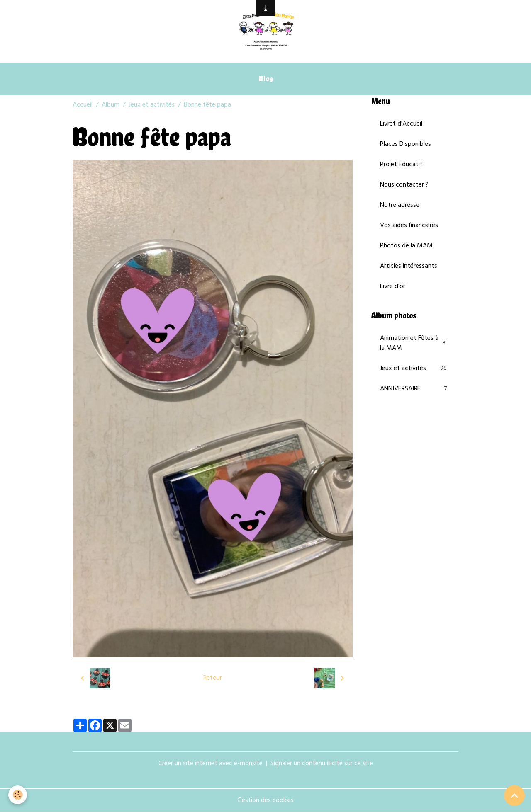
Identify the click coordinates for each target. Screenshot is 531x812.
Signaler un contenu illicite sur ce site (322, 764)
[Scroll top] (514, 795)
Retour (213, 678)
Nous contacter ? (404, 185)
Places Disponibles (406, 144)
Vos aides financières (409, 225)
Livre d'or (393, 286)
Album (111, 105)
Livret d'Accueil (401, 124)
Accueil (83, 105)
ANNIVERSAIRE (415, 389)
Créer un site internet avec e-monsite (211, 764)
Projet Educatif (401, 165)
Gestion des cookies (265, 800)
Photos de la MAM (406, 246)
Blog (266, 79)
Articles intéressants (409, 266)
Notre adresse (400, 205)
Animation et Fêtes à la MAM (415, 343)
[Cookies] (18, 795)
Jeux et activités (152, 105)
